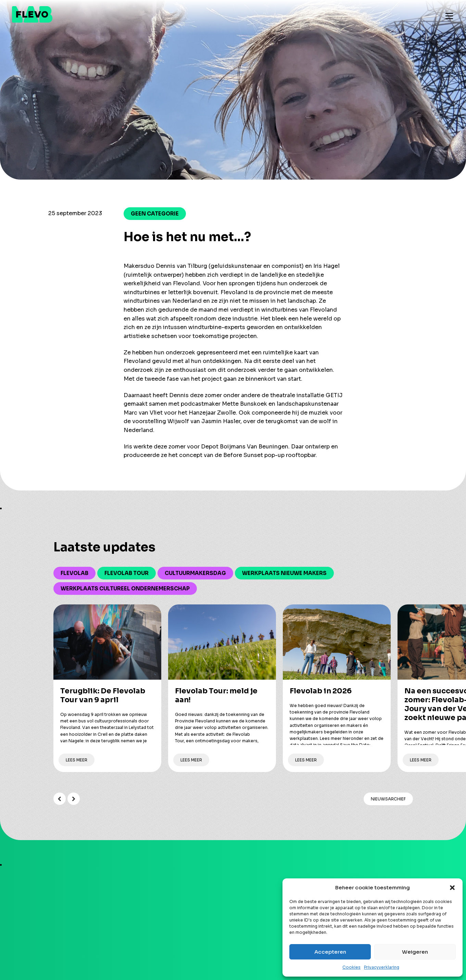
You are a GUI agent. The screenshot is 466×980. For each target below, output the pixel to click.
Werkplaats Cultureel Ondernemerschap (125, 589)
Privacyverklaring (382, 967)
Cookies (351, 967)
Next (74, 799)
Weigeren (415, 952)
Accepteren (330, 952)
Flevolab (74, 573)
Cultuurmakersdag (195, 573)
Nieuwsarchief (388, 799)
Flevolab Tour (127, 573)
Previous (60, 799)
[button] (452, 888)
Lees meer (77, 760)
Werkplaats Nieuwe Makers (284, 573)
